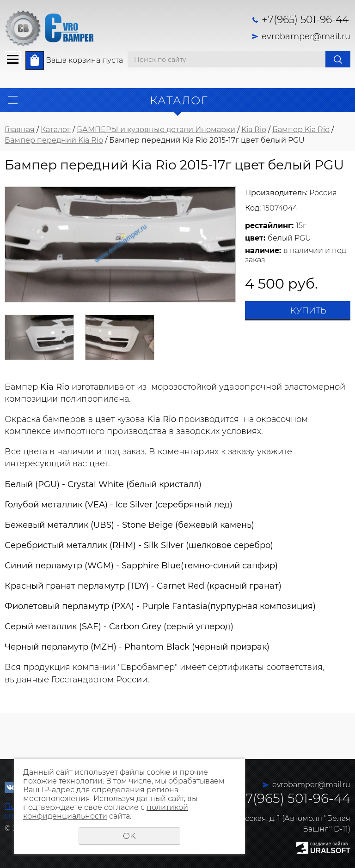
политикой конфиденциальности (106, 812)
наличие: (263, 250)
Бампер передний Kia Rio (54, 140)
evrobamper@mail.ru (306, 36)
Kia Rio (254, 130)
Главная (20, 130)
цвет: (255, 238)
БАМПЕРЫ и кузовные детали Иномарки (156, 130)
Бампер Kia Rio (301, 130)
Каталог (56, 130)
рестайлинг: (269, 226)
